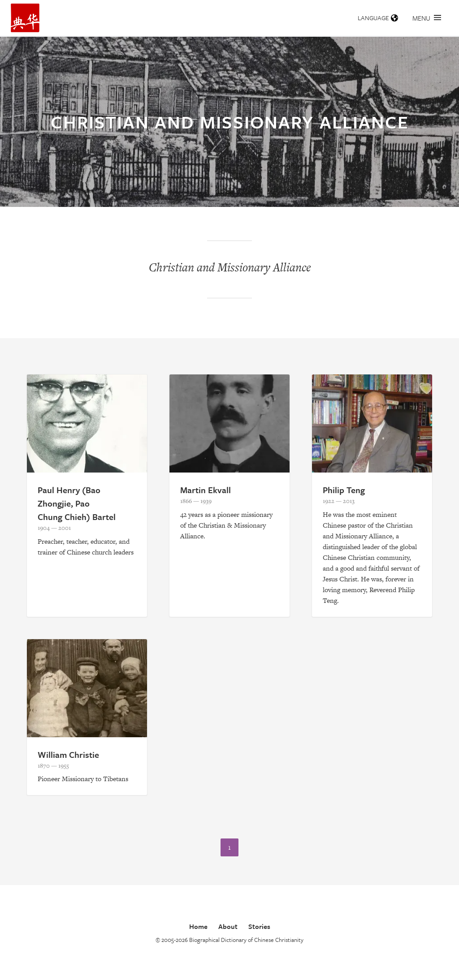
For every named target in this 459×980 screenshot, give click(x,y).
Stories (259, 926)
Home (198, 926)
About (228, 926)
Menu (427, 18)
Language (378, 18)
